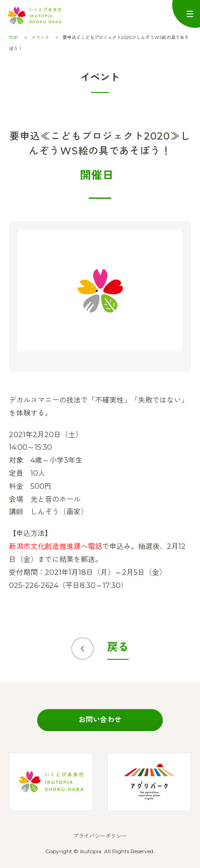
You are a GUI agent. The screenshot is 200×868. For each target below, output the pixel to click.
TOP (13, 37)
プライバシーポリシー (100, 836)
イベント (40, 37)
